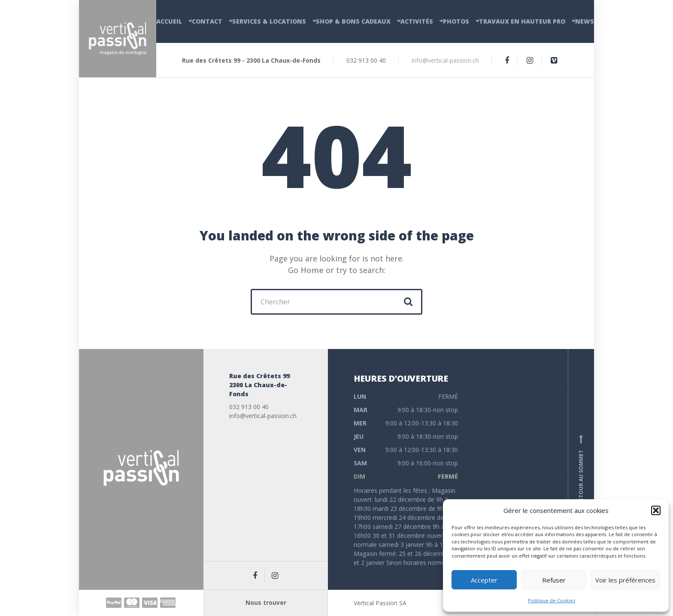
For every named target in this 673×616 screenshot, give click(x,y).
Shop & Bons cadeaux (353, 21)
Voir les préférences (625, 580)
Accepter (484, 580)
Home (312, 270)
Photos (456, 21)
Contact (207, 21)
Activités (417, 21)
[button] (656, 510)
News (585, 21)
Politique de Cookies (552, 600)
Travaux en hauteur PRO (522, 21)
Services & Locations (269, 21)
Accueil (169, 21)
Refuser (554, 580)
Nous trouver (266, 602)
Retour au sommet (581, 470)
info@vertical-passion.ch (445, 60)
